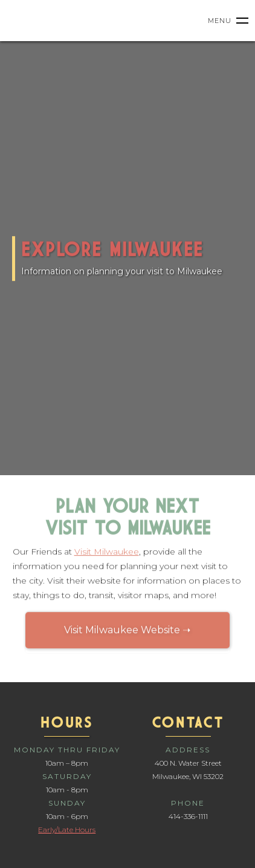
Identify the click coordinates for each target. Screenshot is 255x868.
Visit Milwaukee (107, 553)
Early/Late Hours (67, 830)
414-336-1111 (188, 816)
